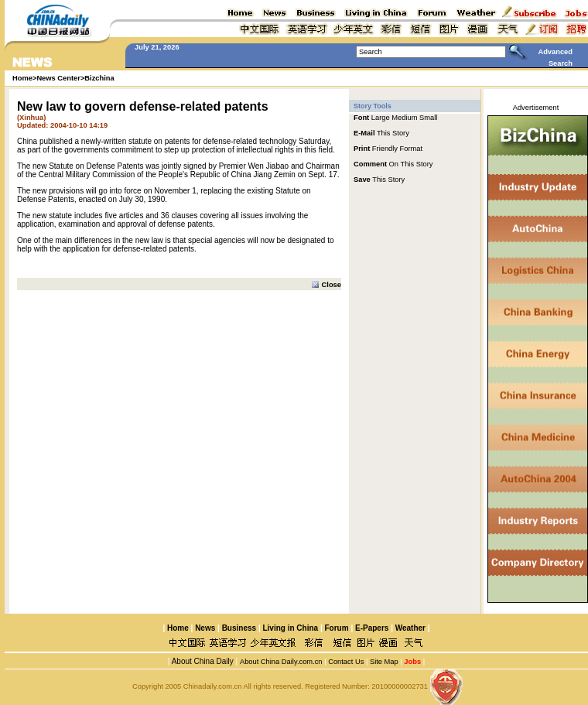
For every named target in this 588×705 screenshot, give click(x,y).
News (205, 628)
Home (178, 628)
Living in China (290, 628)
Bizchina (99, 78)
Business (239, 628)
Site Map (384, 662)
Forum (337, 628)
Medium (404, 118)
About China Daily (201, 661)
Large (381, 118)
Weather (409, 628)
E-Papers (372, 628)
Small (428, 118)
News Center (58, 78)
